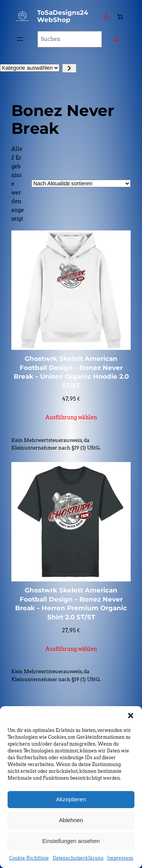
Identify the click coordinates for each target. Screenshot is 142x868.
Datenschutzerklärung (78, 858)
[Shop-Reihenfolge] (81, 183)
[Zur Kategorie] (69, 68)
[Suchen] (116, 39)
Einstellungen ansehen (71, 841)
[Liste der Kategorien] (30, 68)
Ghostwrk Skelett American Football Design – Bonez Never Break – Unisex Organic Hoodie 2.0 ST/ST (71, 372)
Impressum (120, 858)
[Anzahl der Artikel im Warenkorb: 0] (120, 16)
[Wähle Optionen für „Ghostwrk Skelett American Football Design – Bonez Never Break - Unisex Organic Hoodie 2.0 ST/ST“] (71, 417)
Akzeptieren (71, 799)
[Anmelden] (106, 16)
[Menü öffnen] (20, 39)
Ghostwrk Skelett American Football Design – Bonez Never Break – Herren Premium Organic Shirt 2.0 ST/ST (71, 604)
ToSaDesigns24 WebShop (63, 16)
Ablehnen (71, 820)
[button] (131, 716)
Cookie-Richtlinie (29, 858)
